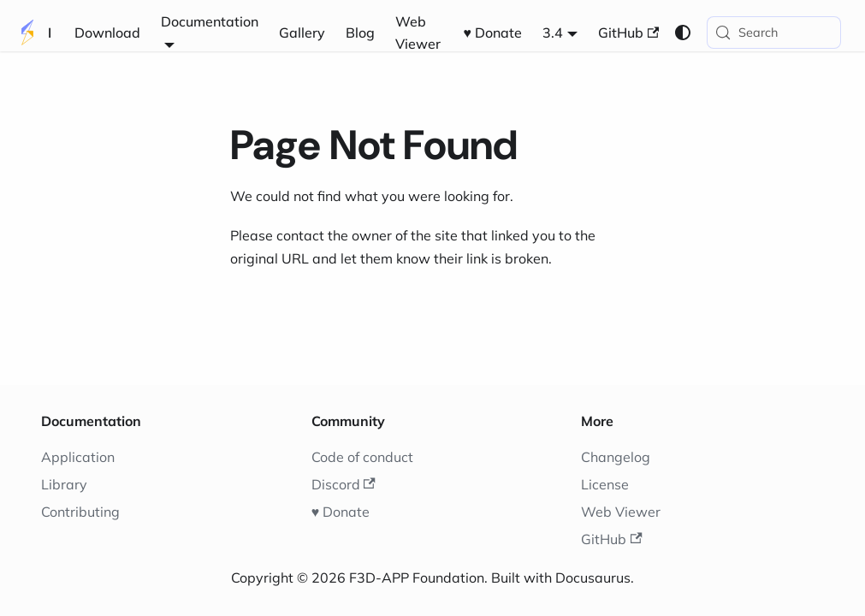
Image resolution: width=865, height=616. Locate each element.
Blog (360, 33)
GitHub (628, 33)
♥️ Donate (493, 33)
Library (64, 484)
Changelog (616, 457)
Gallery (302, 33)
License (605, 484)
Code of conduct (362, 457)
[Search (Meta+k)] (774, 33)
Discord (344, 484)
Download (107, 33)
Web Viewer (418, 33)
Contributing (80, 512)
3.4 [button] (553, 33)
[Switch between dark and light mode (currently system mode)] (683, 33)
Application (78, 457)
